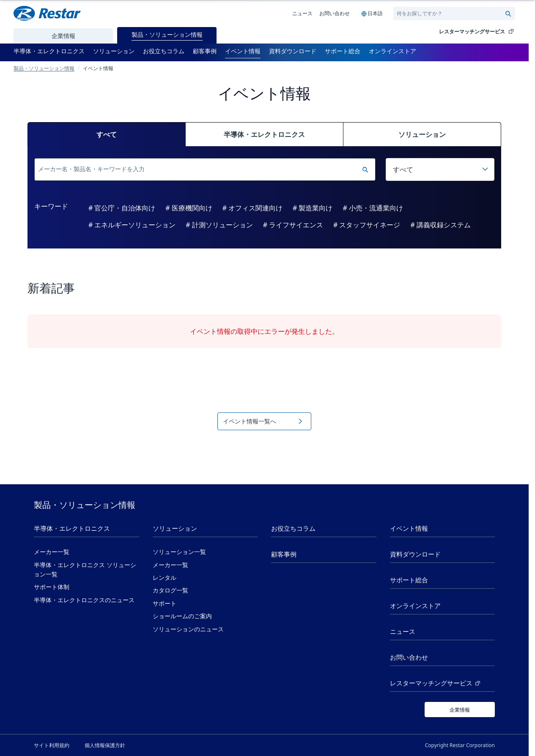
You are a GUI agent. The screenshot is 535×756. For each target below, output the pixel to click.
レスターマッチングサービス (477, 31)
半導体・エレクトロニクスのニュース (84, 600)
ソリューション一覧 (179, 552)
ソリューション (175, 528)
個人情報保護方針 (105, 745)
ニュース (302, 13)
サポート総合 (409, 580)
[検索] (198, 169)
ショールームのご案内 (182, 616)
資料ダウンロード (415, 554)
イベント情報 (409, 528)
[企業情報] (460, 710)
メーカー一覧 (52, 552)
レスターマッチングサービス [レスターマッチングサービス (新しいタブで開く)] (436, 683)
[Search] (451, 14)
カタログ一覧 (170, 590)
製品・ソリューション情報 (44, 68)
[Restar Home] (47, 14)
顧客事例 (284, 554)
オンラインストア (415, 606)
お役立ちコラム (293, 528)
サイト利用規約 (52, 745)
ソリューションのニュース (188, 629)
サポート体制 (52, 587)
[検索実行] (365, 169)
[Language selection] (372, 13)
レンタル (165, 578)
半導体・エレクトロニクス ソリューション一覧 (85, 570)
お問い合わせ (335, 13)
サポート (165, 603)
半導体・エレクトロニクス (72, 528)
